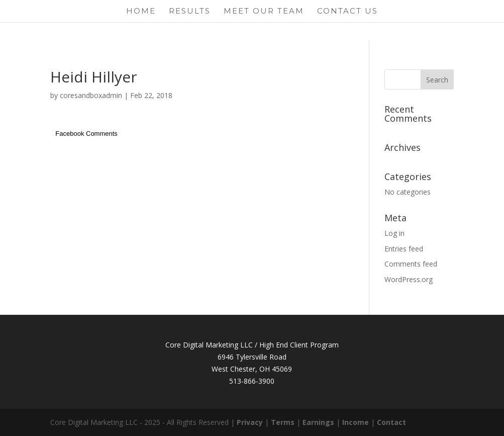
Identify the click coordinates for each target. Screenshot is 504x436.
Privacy (250, 422)
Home (141, 12)
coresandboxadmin (91, 95)
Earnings (318, 422)
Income (356, 422)
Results (190, 12)
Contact (391, 422)
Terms (283, 422)
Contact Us (347, 12)
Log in (394, 233)
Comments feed (411, 264)
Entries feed (404, 249)
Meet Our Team (264, 12)
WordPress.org (409, 279)
